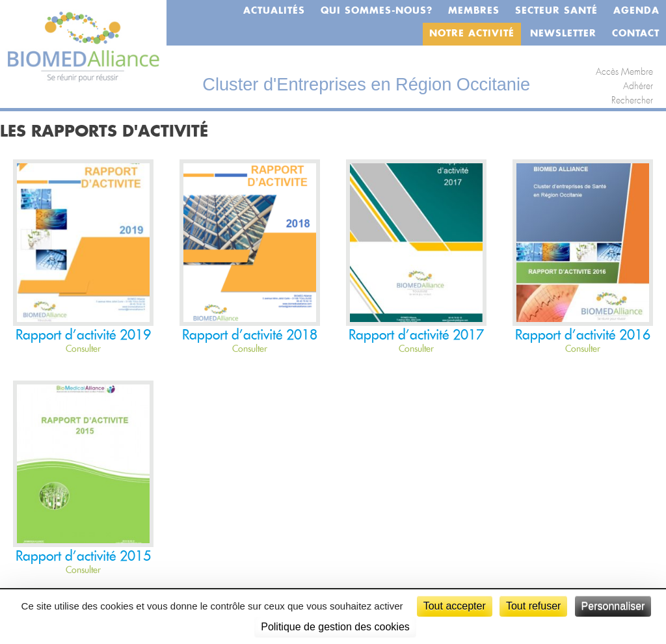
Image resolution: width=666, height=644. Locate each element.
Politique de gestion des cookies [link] (335, 627)
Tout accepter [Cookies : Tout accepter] (455, 606)
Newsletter (563, 34)
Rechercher (632, 101)
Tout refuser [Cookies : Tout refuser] (533, 606)
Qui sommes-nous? (377, 11)
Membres (474, 11)
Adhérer (638, 87)
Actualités (274, 11)
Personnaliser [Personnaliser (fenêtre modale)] (613, 606)
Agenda (636, 11)
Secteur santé (556, 11)
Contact (636, 34)
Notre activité (472, 34)
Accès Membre (624, 72)
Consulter (83, 349)
